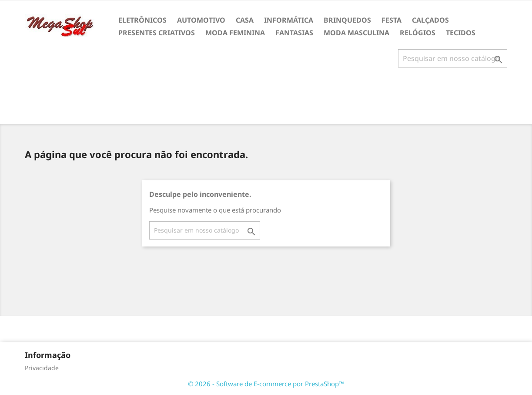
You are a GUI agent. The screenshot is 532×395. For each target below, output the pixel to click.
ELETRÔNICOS (142, 20)
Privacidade (42, 368)
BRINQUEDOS (347, 20)
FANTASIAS (294, 33)
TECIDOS (461, 33)
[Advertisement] (266, 99)
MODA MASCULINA (356, 33)
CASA (245, 20)
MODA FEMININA (235, 33)
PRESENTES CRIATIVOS (157, 33)
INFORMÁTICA (289, 20)
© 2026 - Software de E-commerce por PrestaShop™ (266, 384)
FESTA (391, 20)
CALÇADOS (430, 20)
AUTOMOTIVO (201, 20)
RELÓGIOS (418, 33)
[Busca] (453, 58)
